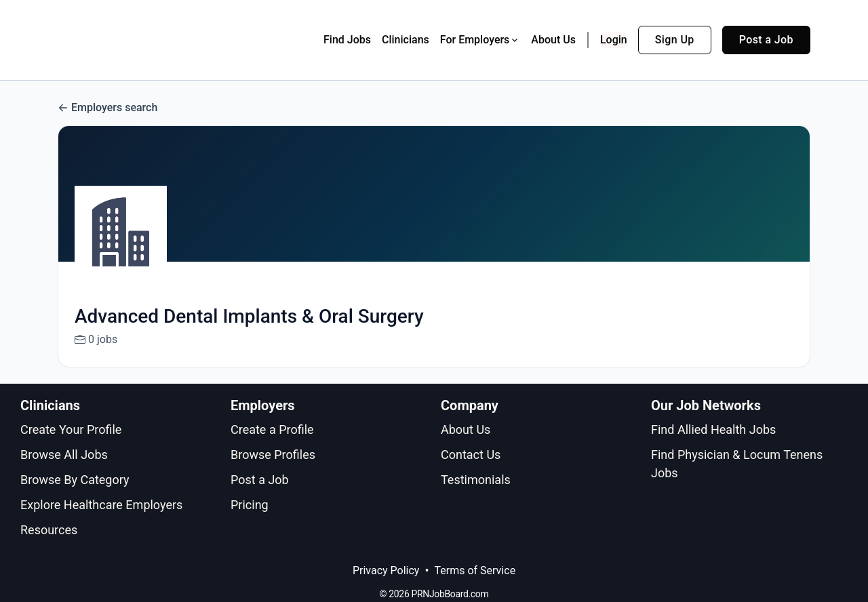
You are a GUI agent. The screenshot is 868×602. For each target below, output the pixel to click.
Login (614, 40)
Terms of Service (475, 570)
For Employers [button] (480, 40)
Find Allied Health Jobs (713, 429)
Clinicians (406, 40)
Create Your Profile (71, 429)
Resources (49, 530)
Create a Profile (272, 429)
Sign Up (675, 40)
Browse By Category (75, 480)
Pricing (250, 505)
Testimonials (476, 480)
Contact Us (471, 455)
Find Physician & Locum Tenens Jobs (737, 464)
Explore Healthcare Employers (101, 505)
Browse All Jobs (64, 455)
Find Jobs (347, 40)
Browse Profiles (273, 455)
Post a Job (766, 40)
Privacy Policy (386, 570)
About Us (553, 40)
